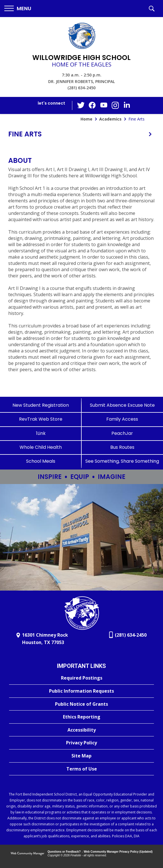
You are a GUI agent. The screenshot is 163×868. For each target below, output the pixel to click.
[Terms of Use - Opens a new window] (81, 769)
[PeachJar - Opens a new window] (122, 433)
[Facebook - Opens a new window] (92, 105)
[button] (18, 9)
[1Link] (41, 433)
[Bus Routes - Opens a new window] (122, 447)
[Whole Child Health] (41, 447)
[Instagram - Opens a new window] (115, 106)
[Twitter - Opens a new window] (81, 105)
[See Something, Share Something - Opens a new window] (122, 461)
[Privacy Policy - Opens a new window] (81, 743)
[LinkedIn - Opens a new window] (126, 105)
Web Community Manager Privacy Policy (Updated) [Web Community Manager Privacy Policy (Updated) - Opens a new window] (118, 852)
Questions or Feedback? (64, 852)
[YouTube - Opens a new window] (104, 105)
